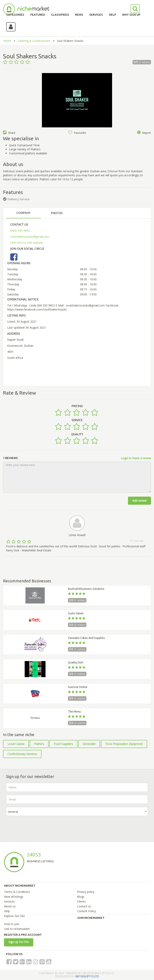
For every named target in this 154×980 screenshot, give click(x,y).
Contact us (84, 906)
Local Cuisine (16, 744)
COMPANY (23, 213)
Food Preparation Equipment (124, 744)
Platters (39, 744)
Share (9, 133)
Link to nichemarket (17, 929)
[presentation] (36, 827)
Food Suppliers (63, 744)
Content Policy (86, 911)
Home (7, 41)
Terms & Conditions (17, 892)
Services (9, 901)
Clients (81, 901)
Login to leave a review (136, 458)
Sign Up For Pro (19, 942)
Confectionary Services (22, 754)
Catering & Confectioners (34, 41)
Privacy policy (86, 892)
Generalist (89, 744)
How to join (12, 924)
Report (144, 133)
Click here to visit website (27, 243)
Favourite (77, 133)
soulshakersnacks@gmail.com (30, 237)
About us (10, 906)
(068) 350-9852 (20, 231)
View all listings (14, 897)
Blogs (81, 897)
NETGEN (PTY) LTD (87, 976)
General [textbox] (13, 812)
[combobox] (77, 811)
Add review (139, 501)
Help (7, 911)
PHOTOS (57, 213)
